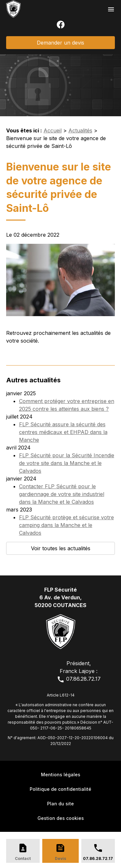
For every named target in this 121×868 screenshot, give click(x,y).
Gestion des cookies (61, 818)
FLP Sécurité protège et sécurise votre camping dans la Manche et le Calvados (66, 525)
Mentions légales (61, 775)
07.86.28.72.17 (79, 679)
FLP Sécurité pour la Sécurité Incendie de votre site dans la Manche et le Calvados (67, 463)
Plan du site (60, 804)
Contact (23, 858)
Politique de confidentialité (60, 789)
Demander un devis (60, 43)
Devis (60, 858)
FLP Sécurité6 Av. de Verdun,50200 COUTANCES (60, 597)
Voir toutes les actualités (61, 548)
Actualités (80, 130)
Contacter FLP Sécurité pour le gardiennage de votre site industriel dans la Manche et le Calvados (62, 494)
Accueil (53, 130)
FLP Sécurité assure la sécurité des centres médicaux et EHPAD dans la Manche (63, 432)
